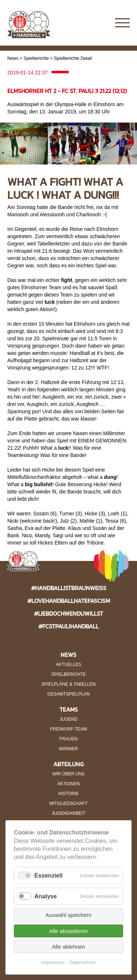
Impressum (53, 962)
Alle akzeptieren (68, 931)
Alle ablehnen (68, 947)
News (13, 58)
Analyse (45, 896)
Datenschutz (83, 962)
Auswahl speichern (69, 915)
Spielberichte (36, 58)
